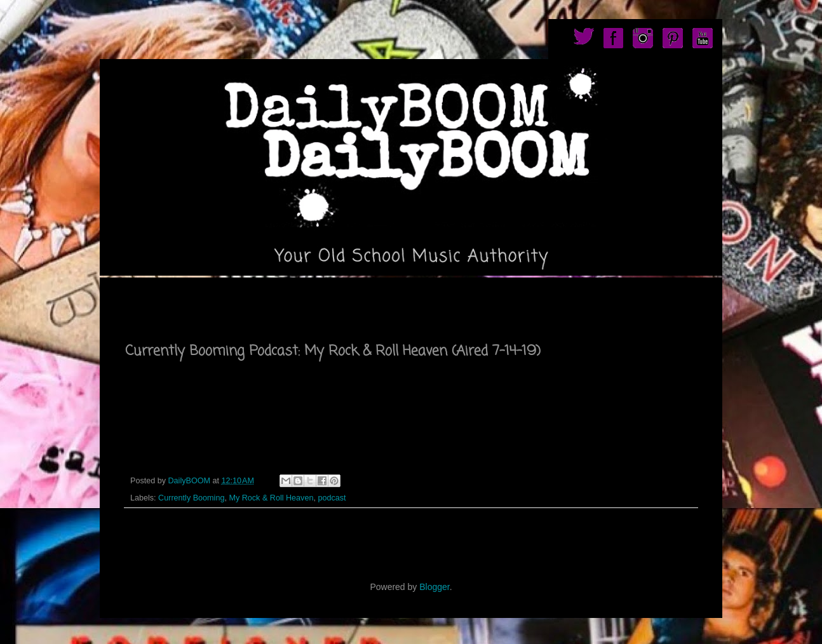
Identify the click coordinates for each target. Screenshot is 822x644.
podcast (332, 498)
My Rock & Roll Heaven (271, 498)
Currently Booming (191, 498)
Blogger (434, 587)
